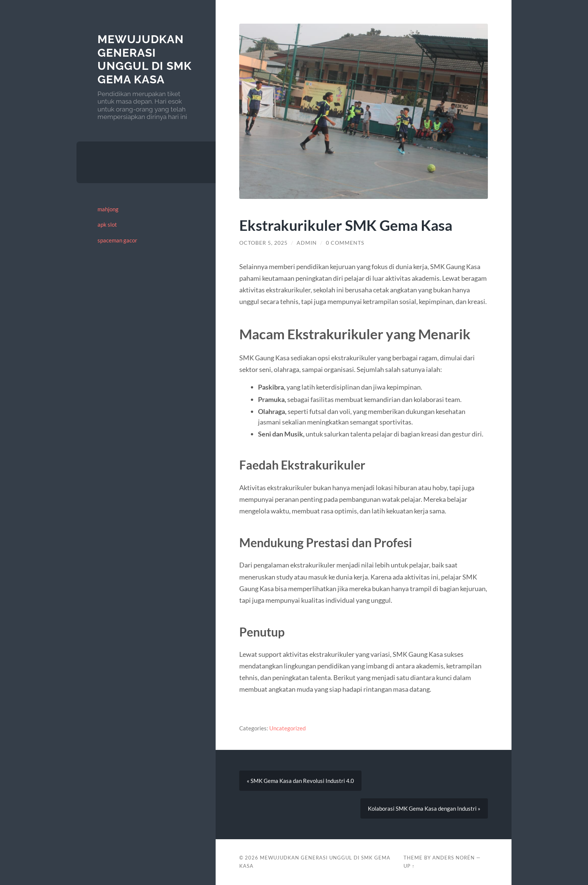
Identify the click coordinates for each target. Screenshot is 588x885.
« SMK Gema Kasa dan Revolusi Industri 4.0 (300, 781)
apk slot (107, 224)
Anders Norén (454, 858)
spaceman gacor (117, 240)
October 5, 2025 (263, 243)
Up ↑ (409, 866)
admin (307, 243)
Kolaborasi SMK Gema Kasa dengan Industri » (424, 808)
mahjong (108, 209)
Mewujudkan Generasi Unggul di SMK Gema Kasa (145, 59)
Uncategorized (287, 728)
